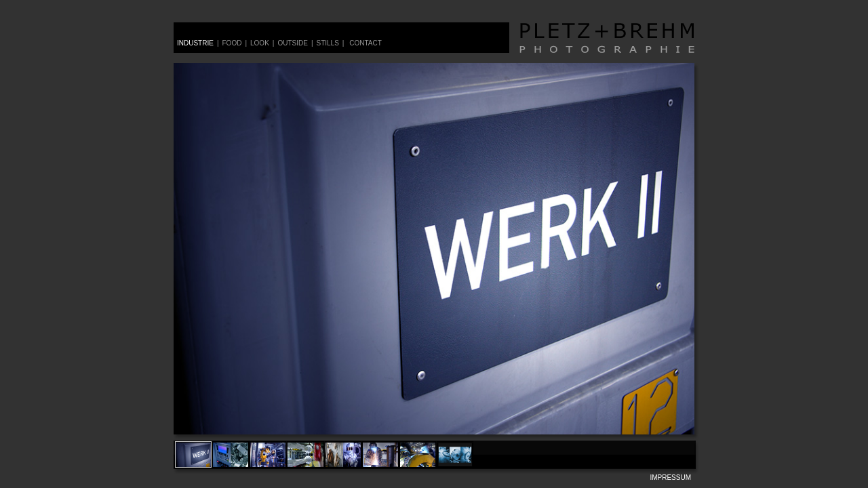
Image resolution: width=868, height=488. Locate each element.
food (232, 43)
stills (327, 43)
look (260, 43)
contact (366, 43)
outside (292, 43)
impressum (670, 477)
